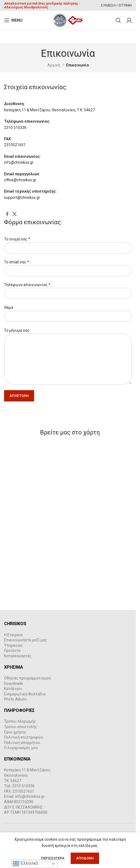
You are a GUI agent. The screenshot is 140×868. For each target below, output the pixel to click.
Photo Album (15, 699)
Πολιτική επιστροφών (24, 737)
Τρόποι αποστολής (21, 727)
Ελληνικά (25, 864)
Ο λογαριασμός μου (21, 748)
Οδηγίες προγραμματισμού (27, 678)
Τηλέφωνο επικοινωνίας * (68, 289)
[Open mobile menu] (13, 20)
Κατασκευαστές (18, 656)
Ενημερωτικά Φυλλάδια (25, 694)
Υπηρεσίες (14, 645)
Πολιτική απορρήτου (22, 743)
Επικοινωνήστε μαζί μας (26, 640)
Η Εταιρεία (13, 635)
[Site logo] (68, 20)
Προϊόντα (12, 651)
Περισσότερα (53, 858)
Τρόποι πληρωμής (20, 721)
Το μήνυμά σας (68, 345)
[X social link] (14, 214)
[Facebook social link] (7, 214)
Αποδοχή (85, 858)
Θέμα (68, 312)
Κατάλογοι (13, 689)
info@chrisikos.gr (30, 796)
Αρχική (54, 65)
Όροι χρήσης (15, 732)
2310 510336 (23, 786)
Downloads (14, 683)
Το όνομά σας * (68, 243)
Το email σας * (68, 266)
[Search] (118, 20)
